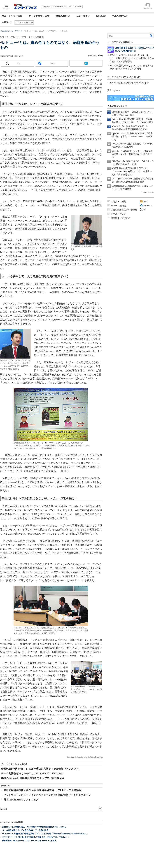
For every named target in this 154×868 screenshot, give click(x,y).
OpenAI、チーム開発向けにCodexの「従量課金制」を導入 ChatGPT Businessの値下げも (132, 137)
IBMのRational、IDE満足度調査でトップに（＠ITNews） (33, 778)
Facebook (148, 206)
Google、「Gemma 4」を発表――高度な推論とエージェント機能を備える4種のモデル (132, 154)
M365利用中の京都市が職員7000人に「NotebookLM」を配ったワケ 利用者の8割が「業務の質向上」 (132, 171)
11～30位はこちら (147, 193)
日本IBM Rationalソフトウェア (21, 800)
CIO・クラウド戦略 (12, 16)
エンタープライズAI (24, 22)
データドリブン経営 (39, 16)
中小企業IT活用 (120, 16)
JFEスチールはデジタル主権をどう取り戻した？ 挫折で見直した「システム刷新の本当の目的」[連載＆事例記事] (132, 58)
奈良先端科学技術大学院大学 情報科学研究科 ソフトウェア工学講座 (42, 790)
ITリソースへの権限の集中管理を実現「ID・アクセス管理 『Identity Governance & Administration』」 (45, 834)
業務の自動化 (63, 16)
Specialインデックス (121, 218)
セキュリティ (83, 16)
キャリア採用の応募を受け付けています (129, 83)
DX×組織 (101, 16)
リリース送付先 (119, 206)
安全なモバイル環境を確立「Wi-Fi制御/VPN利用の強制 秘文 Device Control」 (35, 827)
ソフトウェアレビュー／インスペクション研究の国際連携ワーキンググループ (47, 795)
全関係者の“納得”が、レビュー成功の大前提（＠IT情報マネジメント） (41, 769)
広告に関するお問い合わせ (124, 210)
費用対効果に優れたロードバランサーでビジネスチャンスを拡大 (29, 841)
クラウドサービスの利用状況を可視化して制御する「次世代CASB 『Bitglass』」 (36, 837)
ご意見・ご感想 (119, 202)
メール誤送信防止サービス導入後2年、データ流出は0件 (26, 830)
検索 (151, 36)
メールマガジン (119, 214)
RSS (146, 202)
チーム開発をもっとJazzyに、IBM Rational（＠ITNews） (33, 773)
